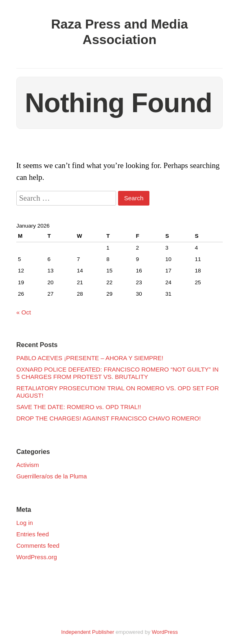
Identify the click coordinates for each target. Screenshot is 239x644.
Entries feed (33, 534)
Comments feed (38, 546)
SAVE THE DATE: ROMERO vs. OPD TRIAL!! (79, 407)
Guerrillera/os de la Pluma (52, 476)
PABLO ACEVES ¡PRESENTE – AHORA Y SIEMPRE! (90, 358)
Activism (28, 465)
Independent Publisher (88, 632)
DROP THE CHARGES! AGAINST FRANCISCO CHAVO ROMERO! (109, 418)
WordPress (165, 632)
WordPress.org (37, 557)
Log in (25, 523)
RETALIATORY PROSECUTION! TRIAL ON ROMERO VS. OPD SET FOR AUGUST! (118, 392)
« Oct (24, 312)
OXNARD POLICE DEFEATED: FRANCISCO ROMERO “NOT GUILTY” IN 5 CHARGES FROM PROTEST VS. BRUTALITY (117, 373)
